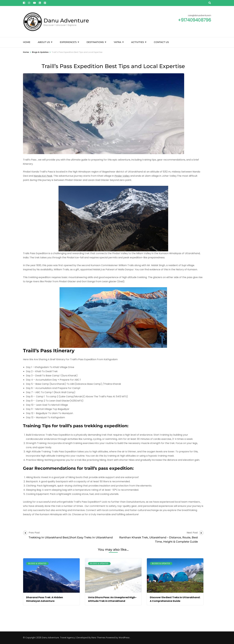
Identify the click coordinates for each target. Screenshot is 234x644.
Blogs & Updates (37, 563)
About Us (44, 42)
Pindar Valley (122, 176)
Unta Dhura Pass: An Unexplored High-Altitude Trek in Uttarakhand (112, 599)
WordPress (124, 638)
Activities (138, 42)
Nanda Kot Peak (43, 176)
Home (27, 42)
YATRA (117, 42)
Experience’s (68, 42)
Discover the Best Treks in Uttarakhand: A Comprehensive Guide (175, 599)
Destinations (95, 42)
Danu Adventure (66, 20)
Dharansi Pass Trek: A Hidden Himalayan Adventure (45, 599)
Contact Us (161, 42)
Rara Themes (98, 638)
